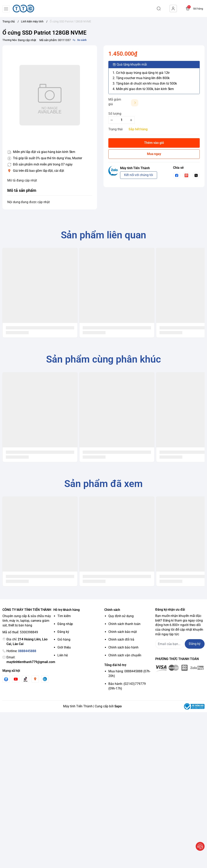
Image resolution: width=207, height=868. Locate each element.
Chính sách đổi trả (121, 639)
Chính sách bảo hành (123, 647)
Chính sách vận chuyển (125, 655)
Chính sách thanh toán (124, 624)
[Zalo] (45, 679)
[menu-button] (6, 9)
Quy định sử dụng (121, 616)
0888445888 (27, 651)
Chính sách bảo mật (123, 632)
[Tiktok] (25, 679)
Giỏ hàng (64, 639)
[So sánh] (79, 40)
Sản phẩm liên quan (104, 235)
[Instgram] (35, 679)
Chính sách (112, 610)
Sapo (118, 706)
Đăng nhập (65, 624)
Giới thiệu (64, 647)
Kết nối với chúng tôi (139, 175)
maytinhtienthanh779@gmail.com (31, 662)
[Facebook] (6, 679)
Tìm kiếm (64, 616)
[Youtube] (16, 679)
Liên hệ (63, 655)
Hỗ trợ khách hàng (67, 610)
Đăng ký (63, 632)
